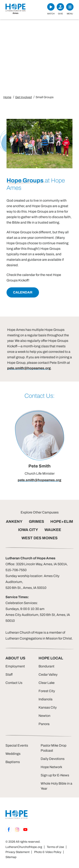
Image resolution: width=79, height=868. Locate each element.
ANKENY (14, 522)
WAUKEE (53, 530)
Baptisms (13, 762)
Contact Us (14, 683)
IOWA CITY (28, 530)
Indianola (46, 699)
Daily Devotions (53, 759)
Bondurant (46, 666)
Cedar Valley (48, 674)
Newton (44, 716)
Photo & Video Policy (48, 852)
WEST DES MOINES (39, 538)
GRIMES (36, 522)
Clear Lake (47, 683)
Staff (9, 674)
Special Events (17, 745)
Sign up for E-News (55, 775)
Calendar (23, 292)
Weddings (13, 754)
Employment (15, 666)
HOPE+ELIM (62, 522)
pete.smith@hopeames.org (29, 368)
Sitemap (11, 857)
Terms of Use (55, 847)
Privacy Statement (17, 852)
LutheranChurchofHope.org (24, 847)
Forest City (47, 691)
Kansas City (48, 707)
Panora (44, 724)
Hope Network (51, 767)
